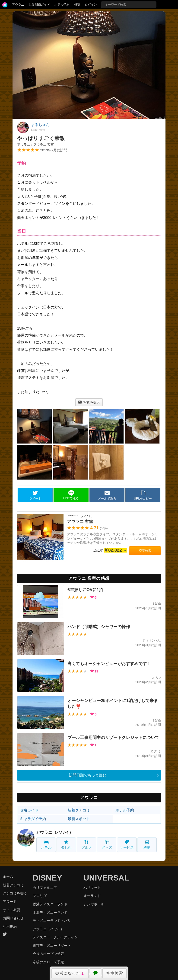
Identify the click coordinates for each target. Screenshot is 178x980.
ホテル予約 (62, 5)
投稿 (77, 5)
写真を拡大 (89, 402)
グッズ (107, 845)
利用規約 (10, 926)
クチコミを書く (15, 893)
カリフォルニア (45, 888)
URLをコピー (143, 495)
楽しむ (66, 845)
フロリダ (40, 896)
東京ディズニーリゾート (52, 945)
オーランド (92, 896)
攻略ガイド (29, 810)
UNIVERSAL (106, 878)
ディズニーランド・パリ (52, 921)
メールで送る (107, 495)
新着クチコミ (79, 810)
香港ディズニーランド (50, 904)
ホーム (8, 877)
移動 (147, 845)
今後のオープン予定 (48, 954)
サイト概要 (11, 910)
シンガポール (94, 904)
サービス (127, 845)
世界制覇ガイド (39, 5)
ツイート (35, 495)
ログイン (91, 5)
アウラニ (18, 5)
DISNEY (47, 878)
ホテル (46, 845)
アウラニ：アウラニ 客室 (35, 145)
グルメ (87, 845)
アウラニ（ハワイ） (54, 832)
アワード (10, 902)
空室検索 (114, 973)
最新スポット (79, 819)
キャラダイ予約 (33, 819)
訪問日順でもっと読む (88, 775)
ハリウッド (92, 888)
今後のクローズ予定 (48, 962)
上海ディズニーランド (50, 912)
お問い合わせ (13, 918)
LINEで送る (71, 495)
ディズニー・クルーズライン (55, 937)
